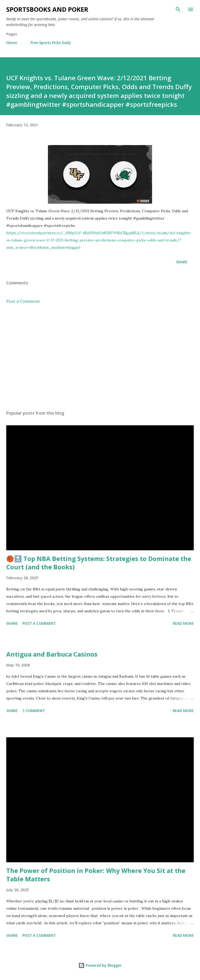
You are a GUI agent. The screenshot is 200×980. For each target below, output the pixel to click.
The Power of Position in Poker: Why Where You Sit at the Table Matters (96, 875)
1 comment (34, 711)
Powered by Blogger (100, 965)
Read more (183, 623)
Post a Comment (23, 301)
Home (12, 43)
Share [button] (182, 262)
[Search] (178, 9)
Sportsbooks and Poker (47, 9)
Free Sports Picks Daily (51, 43)
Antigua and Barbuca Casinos (52, 654)
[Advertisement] (100, 357)
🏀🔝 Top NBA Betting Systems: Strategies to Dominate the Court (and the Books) (99, 563)
